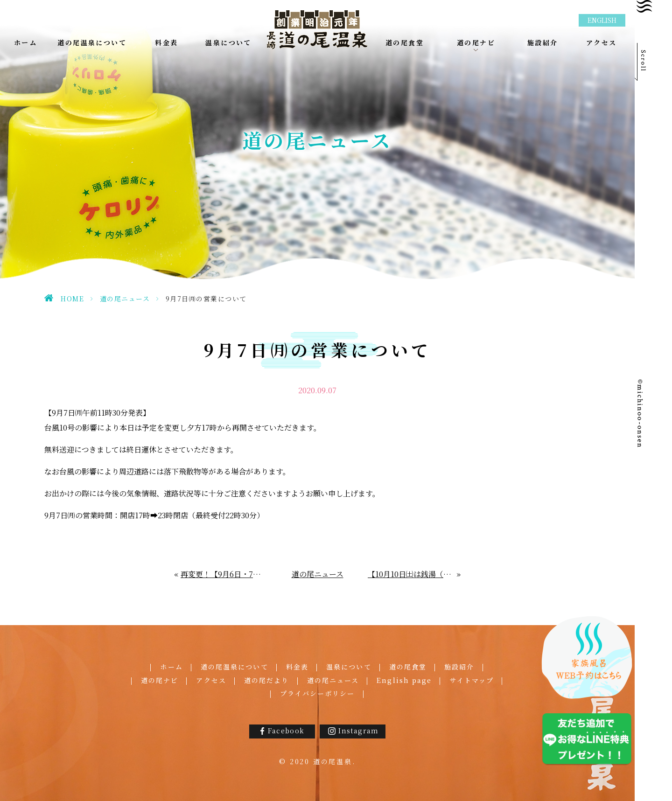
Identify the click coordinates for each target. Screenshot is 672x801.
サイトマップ (472, 680)
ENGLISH (602, 20)
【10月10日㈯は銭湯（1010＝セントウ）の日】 (413, 574)
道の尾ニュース (125, 299)
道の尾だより (267, 680)
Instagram (359, 731)
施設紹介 (459, 667)
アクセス (211, 680)
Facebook (286, 731)
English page (404, 680)
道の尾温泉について (234, 667)
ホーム (171, 667)
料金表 (297, 667)
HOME (72, 299)
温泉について (349, 667)
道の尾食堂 (408, 667)
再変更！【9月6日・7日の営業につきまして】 (224, 574)
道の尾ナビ (160, 680)
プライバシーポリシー (318, 693)
